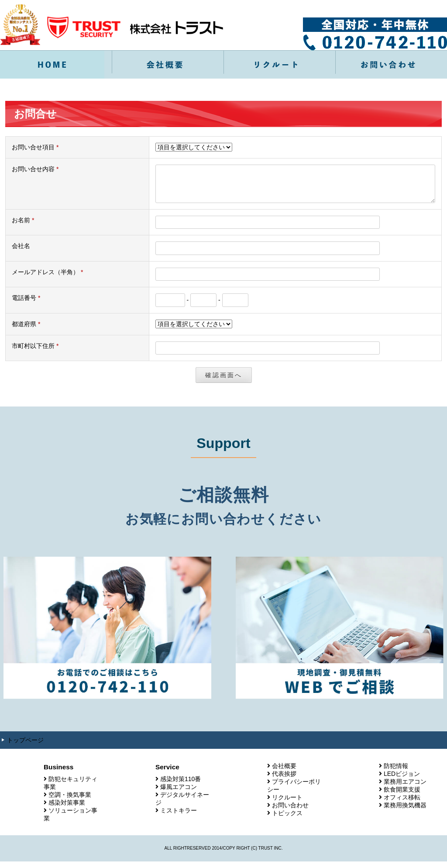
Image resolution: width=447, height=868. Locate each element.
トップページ (25, 747)
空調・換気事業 (70, 801)
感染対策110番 (181, 785)
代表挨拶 (284, 780)
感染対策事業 (67, 809)
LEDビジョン (402, 780)
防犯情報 (396, 772)
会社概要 (284, 772)
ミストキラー (179, 817)
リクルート (287, 804)
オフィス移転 (402, 804)
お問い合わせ (290, 812)
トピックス (287, 820)
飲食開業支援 (402, 796)
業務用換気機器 (405, 812)
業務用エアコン (405, 788)
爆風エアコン (179, 793)
